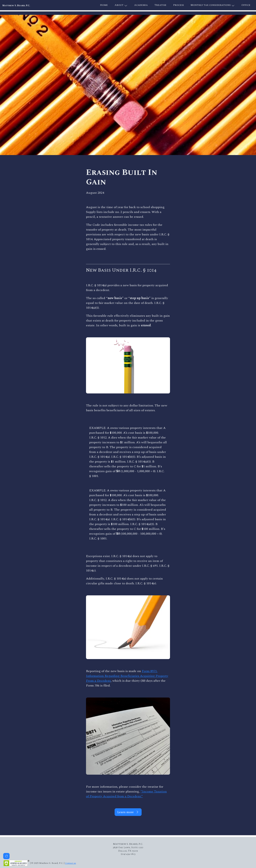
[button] (6, 856)
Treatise (160, 5)
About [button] (121, 5)
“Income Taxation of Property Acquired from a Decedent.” (126, 794)
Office (246, 5)
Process (178, 5)
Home (104, 5)
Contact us (70, 863)
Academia (141, 5)
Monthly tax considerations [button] (213, 5)
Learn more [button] (128, 812)
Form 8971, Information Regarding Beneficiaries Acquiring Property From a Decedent (127, 676)
